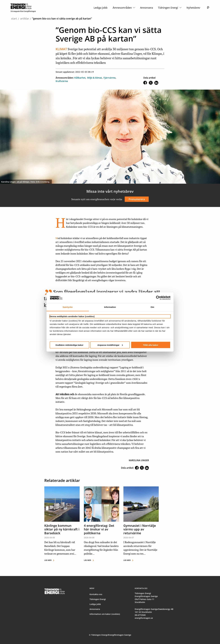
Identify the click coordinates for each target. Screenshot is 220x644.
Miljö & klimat (94, 78)
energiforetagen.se (144, 618)
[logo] (23, 8)
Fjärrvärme (110, 78)
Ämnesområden (124, 8)
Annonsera (147, 8)
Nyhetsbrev (193, 8)
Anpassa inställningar (110, 345)
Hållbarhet (80, 78)
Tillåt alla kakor (151, 345)
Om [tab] (152, 307)
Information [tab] (110, 307)
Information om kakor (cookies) (105, 614)
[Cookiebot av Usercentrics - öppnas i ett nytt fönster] (158, 298)
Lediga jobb (101, 8)
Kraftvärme (62, 81)
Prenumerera (137, 199)
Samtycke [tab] (68, 307)
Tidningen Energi (170, 8)
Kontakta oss (96, 594)
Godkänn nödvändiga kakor (69, 345)
